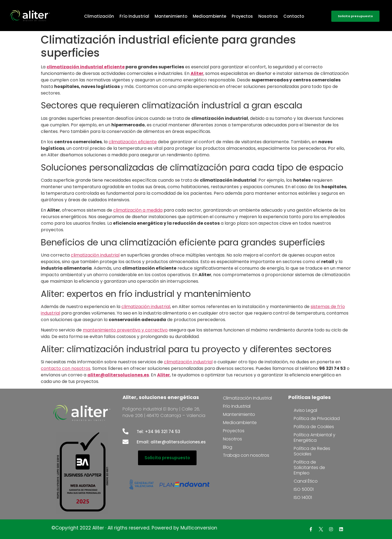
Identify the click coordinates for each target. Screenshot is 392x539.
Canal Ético (306, 481)
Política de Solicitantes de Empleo (309, 468)
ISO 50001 (304, 489)
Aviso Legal (305, 410)
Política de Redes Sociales (312, 451)
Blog (228, 447)
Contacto (294, 16)
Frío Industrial (134, 16)
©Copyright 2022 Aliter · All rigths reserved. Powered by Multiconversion (134, 528)
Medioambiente (209, 16)
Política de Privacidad (317, 418)
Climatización (99, 16)
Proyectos (242, 16)
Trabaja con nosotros (246, 455)
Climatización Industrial (247, 398)
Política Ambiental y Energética (315, 438)
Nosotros (268, 16)
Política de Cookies (314, 427)
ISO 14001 (303, 497)
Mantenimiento (171, 16)
